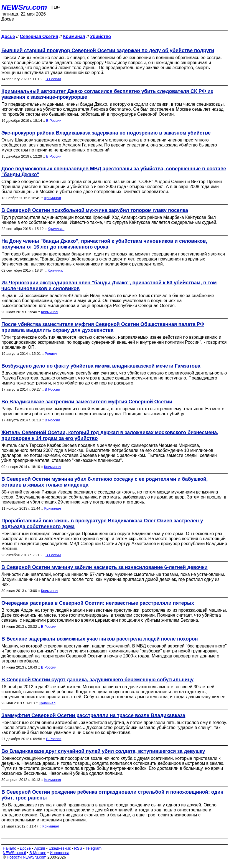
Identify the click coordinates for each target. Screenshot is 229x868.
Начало (10, 848)
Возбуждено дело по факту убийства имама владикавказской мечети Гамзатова (101, 366)
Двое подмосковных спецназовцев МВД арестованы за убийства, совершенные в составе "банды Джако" (114, 172)
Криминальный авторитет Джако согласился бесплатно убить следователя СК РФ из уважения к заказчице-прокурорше (107, 94)
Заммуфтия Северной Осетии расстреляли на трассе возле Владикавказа (93, 715)
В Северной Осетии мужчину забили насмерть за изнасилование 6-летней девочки (105, 567)
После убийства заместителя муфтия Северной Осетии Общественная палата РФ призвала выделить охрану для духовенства (103, 327)
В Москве (38, 853)
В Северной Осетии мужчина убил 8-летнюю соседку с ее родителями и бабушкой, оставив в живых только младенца (105, 482)
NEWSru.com (24, 7)
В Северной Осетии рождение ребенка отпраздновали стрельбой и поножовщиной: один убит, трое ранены (112, 795)
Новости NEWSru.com (26, 857)
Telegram (94, 848)
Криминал (53, 198)
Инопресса (60, 853)
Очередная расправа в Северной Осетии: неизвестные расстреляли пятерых (98, 603)
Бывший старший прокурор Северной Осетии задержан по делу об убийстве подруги (108, 50)
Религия (51, 354)
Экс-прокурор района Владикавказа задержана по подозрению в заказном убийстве (106, 133)
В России (53, 79)
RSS (78, 848)
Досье (25, 848)
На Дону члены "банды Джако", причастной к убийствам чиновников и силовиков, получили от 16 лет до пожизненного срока (104, 244)
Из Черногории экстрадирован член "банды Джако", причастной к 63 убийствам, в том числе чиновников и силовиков (109, 286)
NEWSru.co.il (14, 853)
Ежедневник (60, 848)
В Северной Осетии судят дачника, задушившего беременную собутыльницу (97, 680)
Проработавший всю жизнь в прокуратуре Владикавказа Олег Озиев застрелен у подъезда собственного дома (102, 524)
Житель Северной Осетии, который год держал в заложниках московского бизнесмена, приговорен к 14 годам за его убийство (110, 435)
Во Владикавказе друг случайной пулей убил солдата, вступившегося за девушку (103, 751)
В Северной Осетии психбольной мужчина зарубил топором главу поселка (95, 210)
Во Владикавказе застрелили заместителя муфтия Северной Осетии (87, 402)
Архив (40, 848)
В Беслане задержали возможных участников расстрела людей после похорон (100, 639)
